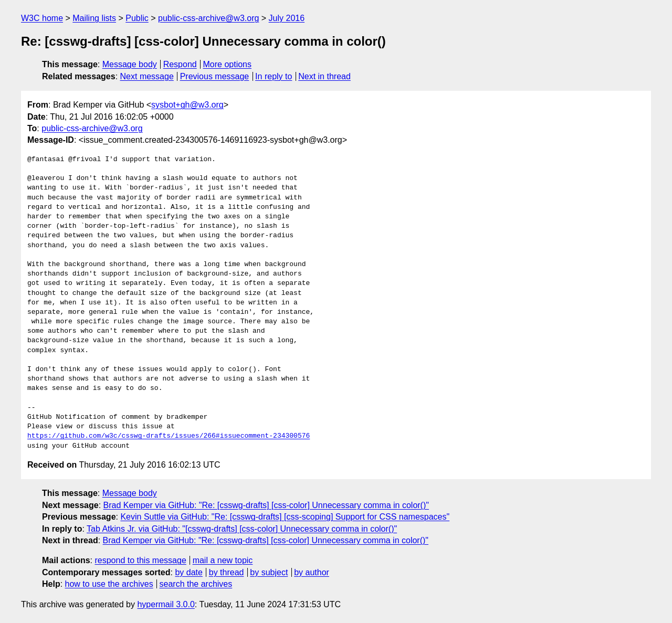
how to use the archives (109, 584)
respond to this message (140, 560)
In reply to (274, 76)
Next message (147, 76)
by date (188, 572)
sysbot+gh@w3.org (187, 105)
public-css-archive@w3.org (208, 18)
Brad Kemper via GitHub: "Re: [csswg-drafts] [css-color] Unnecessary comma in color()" (266, 505)
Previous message (215, 76)
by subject (269, 572)
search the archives (196, 584)
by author (312, 572)
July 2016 (287, 18)
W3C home (42, 18)
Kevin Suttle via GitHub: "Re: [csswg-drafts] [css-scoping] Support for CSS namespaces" (285, 517)
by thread (227, 572)
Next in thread (324, 76)
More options (228, 64)
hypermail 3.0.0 (166, 604)
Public (137, 18)
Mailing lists (94, 18)
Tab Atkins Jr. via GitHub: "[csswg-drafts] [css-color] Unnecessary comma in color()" (242, 529)
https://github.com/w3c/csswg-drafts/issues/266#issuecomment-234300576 (169, 436)
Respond (180, 64)
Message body (130, 64)
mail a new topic (223, 560)
